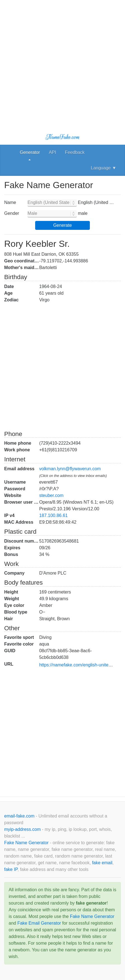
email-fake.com (20, 816)
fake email (102, 863)
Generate (63, 225)
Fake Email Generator (39, 923)
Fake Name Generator (27, 843)
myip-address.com (22, 829)
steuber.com (51, 495)
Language (104, 168)
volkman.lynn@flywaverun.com (70, 469)
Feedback (75, 152)
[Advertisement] (62, 62)
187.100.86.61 (53, 515)
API (52, 152)
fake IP (11, 869)
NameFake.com (62, 137)
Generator (30, 152)
